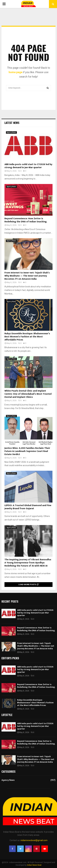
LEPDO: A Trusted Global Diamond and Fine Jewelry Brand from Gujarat (28, 507)
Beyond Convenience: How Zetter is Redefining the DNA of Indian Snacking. (26, 220)
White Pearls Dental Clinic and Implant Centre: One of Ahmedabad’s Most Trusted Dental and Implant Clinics (28, 394)
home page (16, 72)
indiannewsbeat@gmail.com (34, 840)
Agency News (11, 132)
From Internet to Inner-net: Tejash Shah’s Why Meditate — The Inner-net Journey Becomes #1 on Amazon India (27, 276)
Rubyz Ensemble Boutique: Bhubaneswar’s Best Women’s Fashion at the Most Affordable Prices (27, 337)
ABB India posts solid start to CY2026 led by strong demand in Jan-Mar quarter (28, 166)
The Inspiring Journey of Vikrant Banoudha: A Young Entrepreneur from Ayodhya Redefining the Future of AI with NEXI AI (28, 563)
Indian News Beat (34, 865)
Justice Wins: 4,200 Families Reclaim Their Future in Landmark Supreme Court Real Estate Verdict (27, 451)
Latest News (12, 123)
